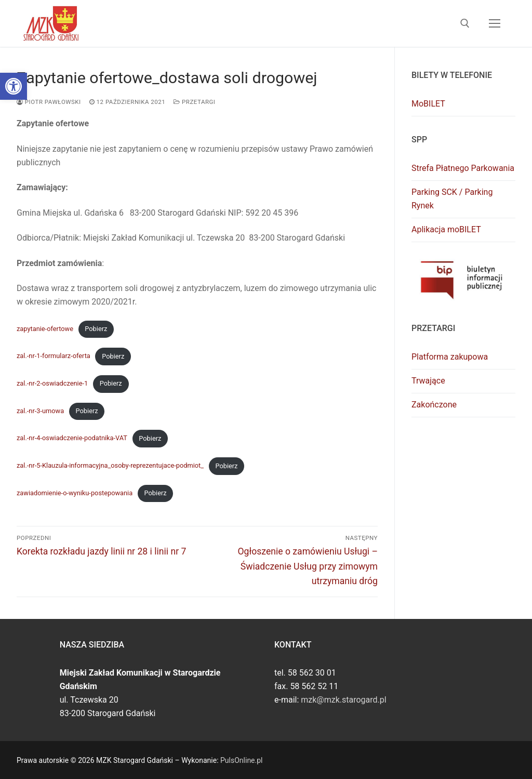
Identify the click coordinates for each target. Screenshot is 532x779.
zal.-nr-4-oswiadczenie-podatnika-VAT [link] (72, 438)
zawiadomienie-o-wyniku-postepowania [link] (75, 493)
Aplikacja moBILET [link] (446, 229)
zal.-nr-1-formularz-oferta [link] (54, 356)
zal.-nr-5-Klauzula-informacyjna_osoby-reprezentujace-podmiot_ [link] (110, 466)
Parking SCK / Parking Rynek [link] (452, 199)
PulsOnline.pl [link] (241, 760)
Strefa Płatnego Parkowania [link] (463, 168)
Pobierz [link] (96, 329)
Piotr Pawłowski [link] (49, 102)
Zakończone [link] (434, 405)
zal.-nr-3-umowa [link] (40, 411)
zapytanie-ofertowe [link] (45, 329)
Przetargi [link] (194, 102)
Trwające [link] (428, 381)
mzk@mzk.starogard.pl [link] (343, 700)
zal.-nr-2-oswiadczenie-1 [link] (52, 383)
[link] (14, 86)
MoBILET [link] (428, 104)
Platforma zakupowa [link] (450, 357)
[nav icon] (495, 23)
